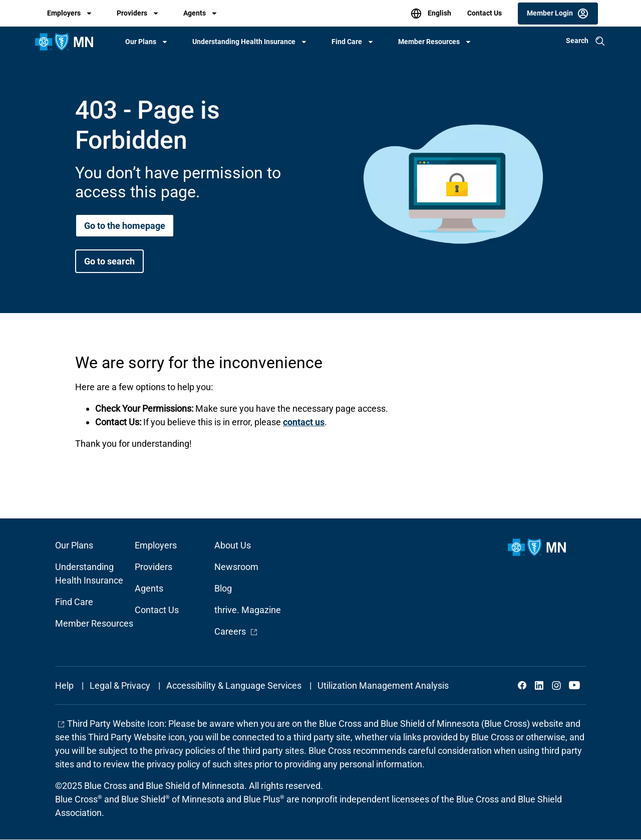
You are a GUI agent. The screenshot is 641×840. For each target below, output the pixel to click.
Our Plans (141, 42)
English (439, 13)
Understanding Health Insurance (244, 42)
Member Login (550, 13)
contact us (304, 422)
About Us (233, 545)
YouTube (573, 685)
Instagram (556, 685)
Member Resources (429, 42)
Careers (236, 631)
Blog (223, 588)
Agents (195, 13)
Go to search (109, 261)
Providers (132, 13)
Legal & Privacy (120, 685)
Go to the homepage (125, 226)
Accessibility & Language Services (234, 685)
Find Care (347, 42)
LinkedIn (539, 685)
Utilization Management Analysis (383, 685)
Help (64, 685)
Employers (64, 13)
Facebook (522, 685)
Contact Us (485, 13)
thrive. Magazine (248, 610)
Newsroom (236, 567)
